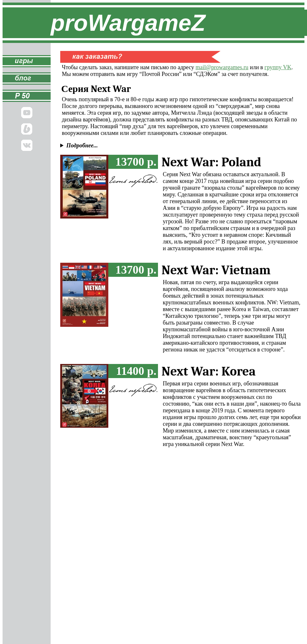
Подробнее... (82, 145)
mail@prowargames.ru (222, 67)
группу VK (278, 67)
